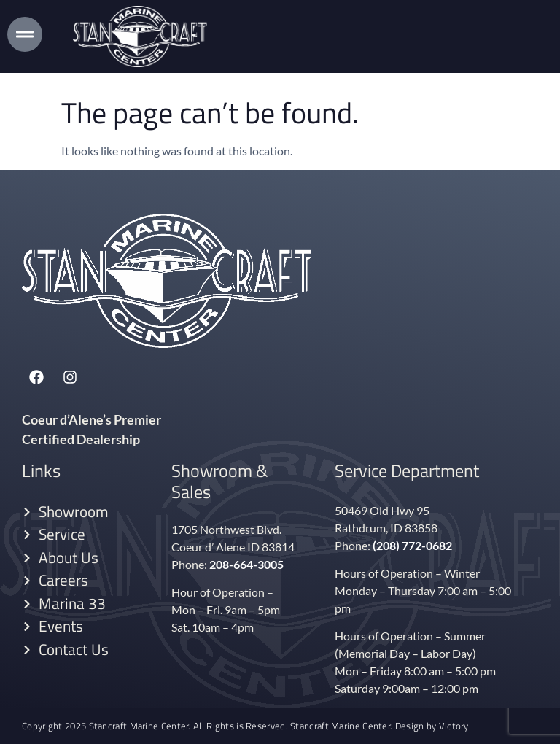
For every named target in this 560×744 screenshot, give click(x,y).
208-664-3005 (246, 564)
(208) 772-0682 (412, 545)
